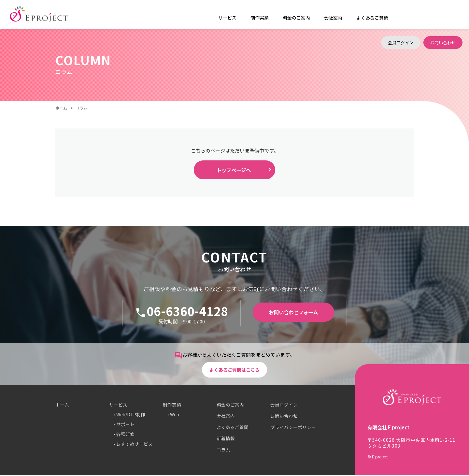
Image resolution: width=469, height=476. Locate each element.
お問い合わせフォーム (293, 313)
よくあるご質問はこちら (235, 369)
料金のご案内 (288, 15)
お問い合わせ (443, 15)
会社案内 (322, 15)
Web (175, 415)
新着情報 (226, 439)
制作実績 (172, 405)
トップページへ (234, 170)
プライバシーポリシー (293, 428)
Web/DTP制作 (131, 415)
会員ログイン (401, 15)
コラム (223, 450)
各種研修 (125, 435)
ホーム (61, 108)
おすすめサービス (135, 444)
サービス (118, 405)
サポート (125, 425)
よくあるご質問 (358, 15)
